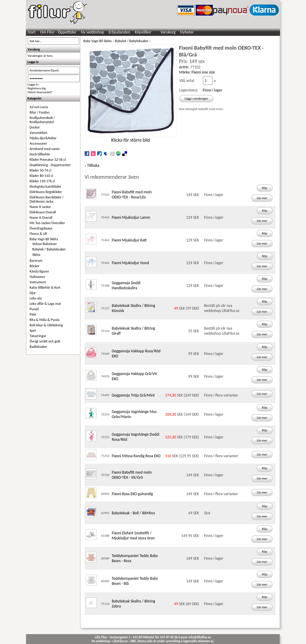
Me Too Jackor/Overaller (47, 223)
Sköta (36, 255)
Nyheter (187, 32)
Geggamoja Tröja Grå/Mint (133, 395)
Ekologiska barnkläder (45, 186)
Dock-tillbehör (40, 154)
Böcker (35, 266)
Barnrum (36, 261)
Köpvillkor (143, 32)
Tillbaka (93, 165)
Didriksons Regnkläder (46, 192)
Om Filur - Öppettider (58, 32)
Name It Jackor (40, 207)
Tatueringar (38, 336)
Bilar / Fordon (40, 112)
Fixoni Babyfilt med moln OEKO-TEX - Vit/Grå (132, 475)
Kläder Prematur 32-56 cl (48, 160)
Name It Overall (41, 218)
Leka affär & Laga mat (45, 304)
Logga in (33, 84)
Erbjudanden (119, 32)
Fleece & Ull (38, 234)
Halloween (37, 277)
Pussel (34, 309)
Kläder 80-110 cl (41, 176)
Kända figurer (39, 271)
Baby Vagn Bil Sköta (44, 239)
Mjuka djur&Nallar (43, 138)
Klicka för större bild (130, 140)
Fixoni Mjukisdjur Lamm (131, 217)
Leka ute (36, 298)
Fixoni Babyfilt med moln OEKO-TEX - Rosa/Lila (132, 195)
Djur (33, 293)
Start (32, 32)
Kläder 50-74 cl (40, 170)
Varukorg (168, 32)
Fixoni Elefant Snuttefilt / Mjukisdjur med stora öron (133, 536)
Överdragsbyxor (41, 228)
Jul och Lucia (39, 107)
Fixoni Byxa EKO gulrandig (132, 494)
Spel (33, 331)
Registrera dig (37, 88)
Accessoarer (38, 143)
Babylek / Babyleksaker (49, 249)
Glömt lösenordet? (40, 92)
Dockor (35, 127)
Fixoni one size (203, 72)
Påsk (33, 314)
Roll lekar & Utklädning (46, 325)
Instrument (38, 282)
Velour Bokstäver (45, 244)
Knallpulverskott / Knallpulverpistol (42, 120)
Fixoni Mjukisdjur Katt (129, 240)
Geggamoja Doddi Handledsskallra (126, 285)
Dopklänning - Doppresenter (50, 165)
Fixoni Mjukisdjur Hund (130, 263)
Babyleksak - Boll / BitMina (133, 513)
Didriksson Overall (43, 212)
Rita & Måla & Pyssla (45, 320)
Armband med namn (45, 149)
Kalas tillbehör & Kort (45, 287)
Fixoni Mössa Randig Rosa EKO (136, 456)
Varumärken (38, 133)
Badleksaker (38, 347)
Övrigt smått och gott (45, 341)
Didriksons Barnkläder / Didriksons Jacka (47, 199)
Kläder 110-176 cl (42, 181)
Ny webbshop (93, 32)
